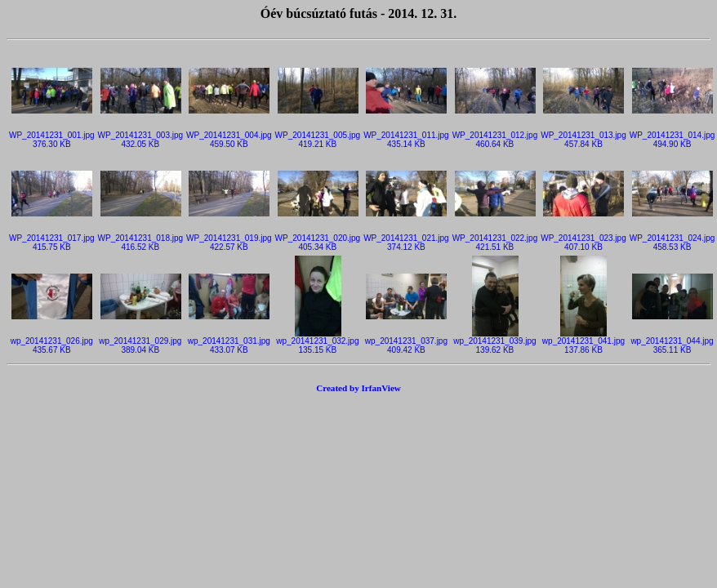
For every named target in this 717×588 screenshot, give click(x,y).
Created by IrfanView (358, 388)
